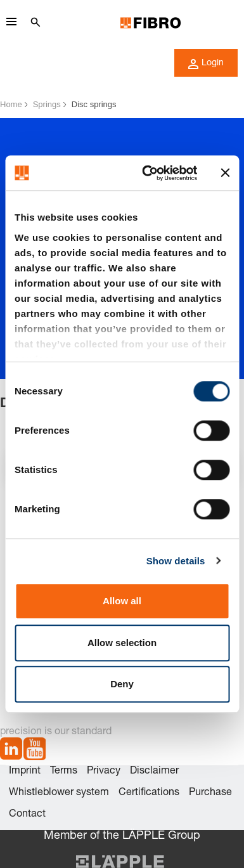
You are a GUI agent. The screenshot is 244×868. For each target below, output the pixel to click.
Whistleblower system (59, 793)
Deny (122, 684)
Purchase (210, 793)
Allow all (122, 601)
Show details (176, 561)
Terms (64, 772)
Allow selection (122, 643)
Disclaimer (154, 772)
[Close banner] (225, 173)
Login (206, 64)
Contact (27, 815)
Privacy (104, 772)
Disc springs (94, 104)
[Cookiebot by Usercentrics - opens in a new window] (147, 173)
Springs (47, 104)
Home (11, 104)
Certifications (149, 793)
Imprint (25, 772)
